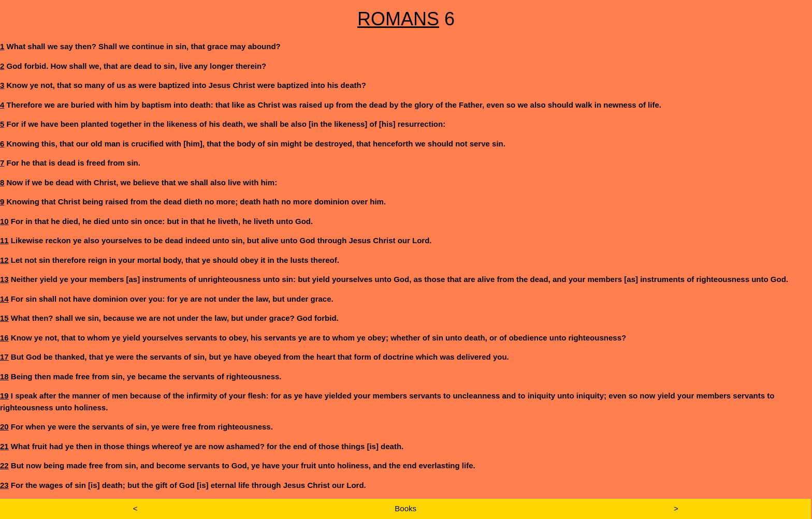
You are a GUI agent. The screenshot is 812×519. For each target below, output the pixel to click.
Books (405, 508)
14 (4, 299)
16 (4, 338)
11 (4, 240)
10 (4, 221)
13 (4, 279)
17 (4, 357)
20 (4, 427)
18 (4, 376)
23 (4, 485)
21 (4, 446)
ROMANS (398, 19)
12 (4, 260)
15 (4, 318)
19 (4, 396)
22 (4, 465)
